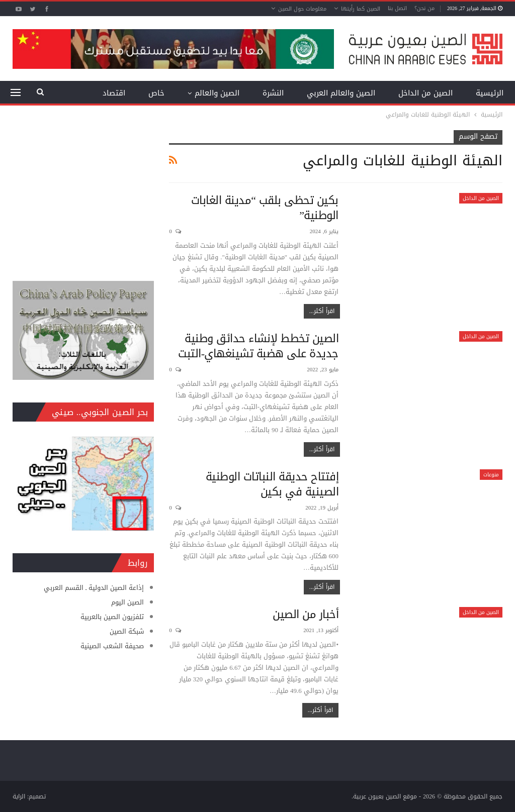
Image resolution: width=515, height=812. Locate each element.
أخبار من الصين (306, 615)
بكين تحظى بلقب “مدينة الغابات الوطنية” (265, 208)
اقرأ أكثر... (322, 311)
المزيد (116, 93)
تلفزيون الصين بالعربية (112, 617)
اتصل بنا (397, 8)
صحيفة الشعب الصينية (112, 646)
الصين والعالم (217, 93)
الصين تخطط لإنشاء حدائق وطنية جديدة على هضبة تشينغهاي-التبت (258, 346)
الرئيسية (490, 93)
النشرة (273, 93)
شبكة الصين (127, 631)
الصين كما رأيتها (361, 9)
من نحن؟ (424, 8)
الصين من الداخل (425, 93)
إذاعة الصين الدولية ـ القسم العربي (94, 588)
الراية (19, 796)
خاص (156, 93)
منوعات (491, 475)
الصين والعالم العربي (341, 93)
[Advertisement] (83, 193)
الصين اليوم (127, 602)
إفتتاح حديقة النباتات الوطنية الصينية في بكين (272, 484)
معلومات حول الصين (302, 9)
